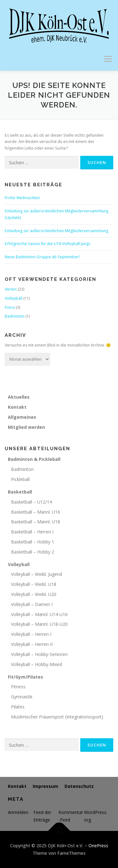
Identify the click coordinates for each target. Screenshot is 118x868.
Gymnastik (22, 697)
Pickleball (20, 479)
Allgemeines (22, 417)
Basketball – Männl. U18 (36, 522)
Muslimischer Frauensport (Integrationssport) (57, 717)
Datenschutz (79, 786)
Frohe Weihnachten (22, 198)
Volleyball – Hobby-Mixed (37, 664)
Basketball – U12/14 (31, 502)
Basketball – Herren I (32, 532)
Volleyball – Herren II (32, 644)
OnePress (98, 846)
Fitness (18, 687)
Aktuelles (19, 397)
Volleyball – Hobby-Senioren (39, 654)
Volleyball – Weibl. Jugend (37, 574)
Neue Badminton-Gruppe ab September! (42, 257)
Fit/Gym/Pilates (25, 677)
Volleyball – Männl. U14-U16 (39, 614)
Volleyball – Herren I (31, 634)
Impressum (45, 786)
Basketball (20, 492)
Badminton (15, 316)
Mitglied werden (26, 427)
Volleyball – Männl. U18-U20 (39, 624)
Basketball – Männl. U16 (36, 512)
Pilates (18, 707)
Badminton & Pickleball (34, 459)
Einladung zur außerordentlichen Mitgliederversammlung (56, 231)
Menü (107, 59)
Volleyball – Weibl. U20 (34, 594)
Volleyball (14, 298)
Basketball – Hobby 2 (33, 552)
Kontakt (17, 407)
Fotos (10, 307)
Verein (11, 289)
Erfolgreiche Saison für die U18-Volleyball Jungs (48, 244)
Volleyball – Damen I (32, 604)
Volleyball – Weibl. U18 (34, 584)
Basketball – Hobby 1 (33, 542)
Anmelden (18, 812)
